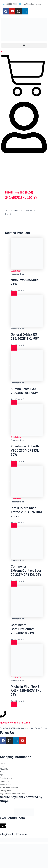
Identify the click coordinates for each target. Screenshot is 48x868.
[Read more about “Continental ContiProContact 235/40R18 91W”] (14, 643)
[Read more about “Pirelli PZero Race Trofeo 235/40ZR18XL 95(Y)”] (14, 526)
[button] (24, 45)
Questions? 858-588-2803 (15, 723)
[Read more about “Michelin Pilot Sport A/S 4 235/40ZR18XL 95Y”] (14, 704)
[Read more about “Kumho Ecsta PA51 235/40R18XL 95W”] (14, 402)
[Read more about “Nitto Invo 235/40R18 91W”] (14, 294)
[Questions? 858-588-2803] (3, 714)
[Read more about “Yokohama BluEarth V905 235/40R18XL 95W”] (14, 464)
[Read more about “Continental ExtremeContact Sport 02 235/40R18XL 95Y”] (14, 584)
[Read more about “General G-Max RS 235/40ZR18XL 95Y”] (14, 348)
